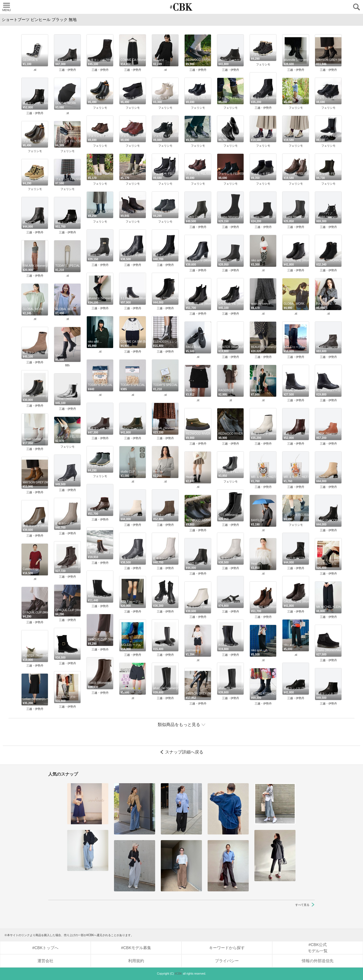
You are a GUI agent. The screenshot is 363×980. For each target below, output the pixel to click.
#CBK (178, 974)
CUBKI (181, 7)
